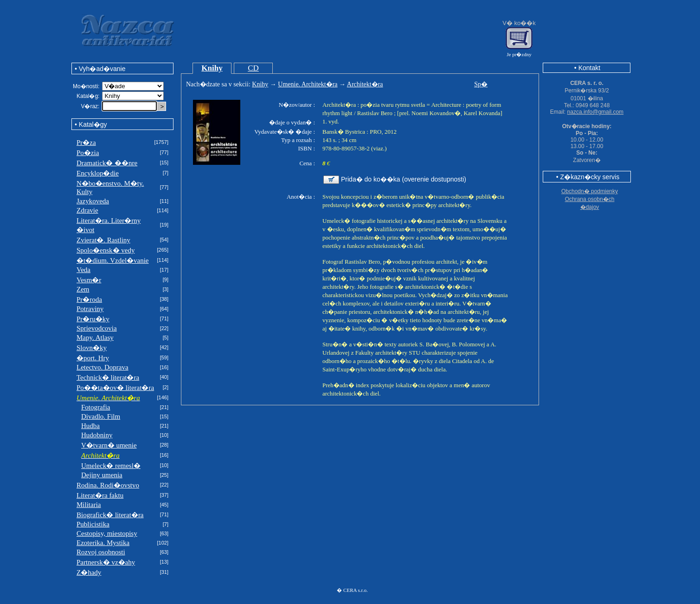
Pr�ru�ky (93, 319)
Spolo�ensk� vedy (106, 250)
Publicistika (93, 524)
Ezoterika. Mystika (103, 543)
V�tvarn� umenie (109, 445)
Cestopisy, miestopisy (107, 533)
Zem (83, 289)
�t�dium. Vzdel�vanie (113, 260)
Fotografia (96, 407)
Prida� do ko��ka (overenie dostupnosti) (404, 179)
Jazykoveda (93, 201)
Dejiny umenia (102, 475)
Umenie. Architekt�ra (308, 84)
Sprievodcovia (97, 328)
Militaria (89, 505)
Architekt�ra (365, 84)
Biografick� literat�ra (110, 515)
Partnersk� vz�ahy (106, 562)
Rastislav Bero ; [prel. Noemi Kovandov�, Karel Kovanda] (430, 113)
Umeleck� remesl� (111, 466)
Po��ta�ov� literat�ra (115, 388)
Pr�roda (89, 299)
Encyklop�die (98, 173)
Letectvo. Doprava (103, 367)
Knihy (212, 68)
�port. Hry (93, 358)
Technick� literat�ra (108, 377)
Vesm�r (89, 280)
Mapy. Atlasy (95, 338)
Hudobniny (97, 435)
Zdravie (87, 210)
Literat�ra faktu (100, 495)
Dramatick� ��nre (107, 163)
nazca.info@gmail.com (596, 112)
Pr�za (86, 143)
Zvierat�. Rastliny (103, 240)
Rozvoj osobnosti (101, 552)
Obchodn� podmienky (590, 191)
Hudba (90, 426)
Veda (83, 270)
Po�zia (88, 153)
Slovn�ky (92, 348)
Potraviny (90, 309)
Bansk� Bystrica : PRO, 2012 (360, 132)
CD (253, 68)
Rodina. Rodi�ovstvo (108, 485)
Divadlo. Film (101, 416)
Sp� (481, 84)
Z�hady (89, 572)
